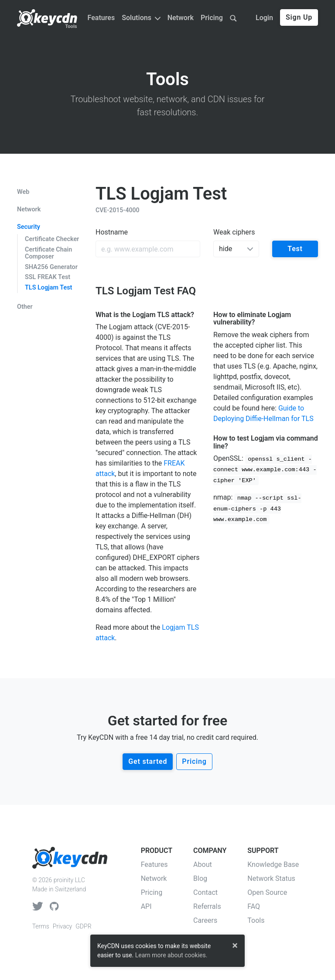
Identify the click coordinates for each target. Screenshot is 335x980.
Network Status (271, 878)
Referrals (207, 906)
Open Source (267, 892)
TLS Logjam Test (48, 288)
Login (264, 18)
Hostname (112, 232)
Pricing (212, 18)
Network (181, 18)
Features (101, 18)
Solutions (141, 18)
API (146, 906)
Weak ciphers (234, 232)
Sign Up (299, 17)
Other (25, 307)
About (203, 864)
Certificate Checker (52, 239)
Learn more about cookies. (171, 955)
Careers (205, 920)
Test (295, 249)
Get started (148, 761)
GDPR (83, 926)
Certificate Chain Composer (48, 253)
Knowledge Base (273, 864)
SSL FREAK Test (48, 277)
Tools (71, 26)
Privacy (62, 926)
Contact (205, 892)
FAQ (254, 906)
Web (23, 192)
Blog (200, 878)
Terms (41, 926)
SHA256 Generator (51, 267)
